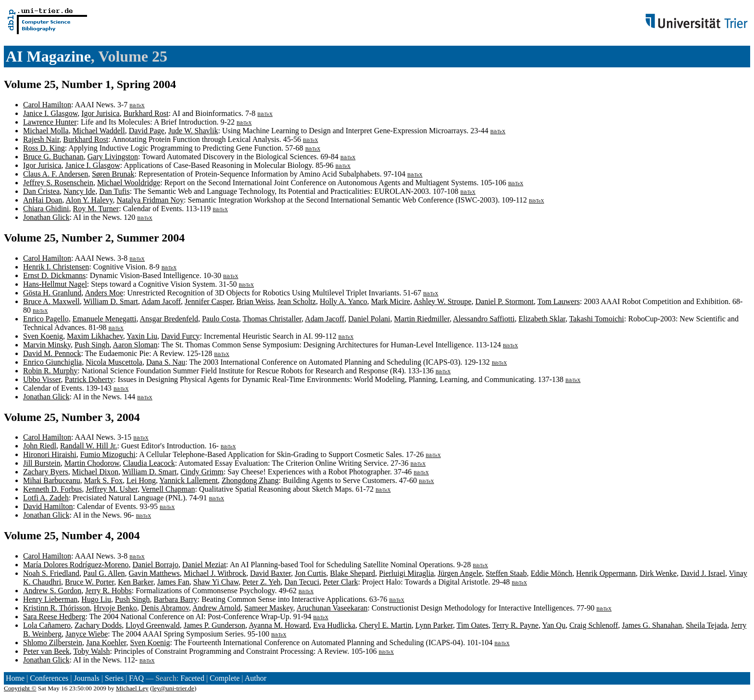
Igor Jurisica (101, 113)
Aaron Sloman (135, 345)
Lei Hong (141, 480)
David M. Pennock (52, 353)
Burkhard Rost (146, 113)
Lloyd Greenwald (152, 625)
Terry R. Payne (515, 625)
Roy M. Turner (96, 209)
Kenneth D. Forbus (52, 489)
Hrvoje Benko (115, 608)
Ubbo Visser (42, 379)
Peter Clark (340, 582)
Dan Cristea (41, 191)
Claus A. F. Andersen (56, 174)
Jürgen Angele (460, 573)
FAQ (136, 678)
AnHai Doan (43, 200)
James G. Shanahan (652, 625)
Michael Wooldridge (129, 183)
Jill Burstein (42, 463)
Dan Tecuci (302, 582)
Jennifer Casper (208, 301)
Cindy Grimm (202, 472)
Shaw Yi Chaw (216, 582)
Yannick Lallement (188, 480)
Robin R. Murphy (50, 371)
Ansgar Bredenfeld (169, 319)
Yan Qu (554, 625)
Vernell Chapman (168, 489)
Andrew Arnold (216, 608)
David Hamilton (48, 506)
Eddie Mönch (551, 573)
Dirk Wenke (658, 573)
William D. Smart (111, 301)
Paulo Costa (220, 319)
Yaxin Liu (142, 336)
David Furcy (180, 336)
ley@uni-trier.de (173, 688)
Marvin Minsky (47, 345)
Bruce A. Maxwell (51, 301)
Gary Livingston (113, 157)
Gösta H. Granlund (52, 293)
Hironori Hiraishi (50, 454)
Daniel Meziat (204, 565)
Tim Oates (472, 625)
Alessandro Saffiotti (484, 319)
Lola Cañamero (47, 625)
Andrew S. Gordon (52, 591)
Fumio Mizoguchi (108, 454)
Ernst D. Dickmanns (54, 275)
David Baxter (270, 573)
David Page (147, 131)
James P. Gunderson (214, 625)
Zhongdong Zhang (250, 480)
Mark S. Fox (103, 480)
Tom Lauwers (559, 301)
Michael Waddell (99, 131)
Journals (86, 678)
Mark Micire (391, 301)
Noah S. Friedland (51, 573)
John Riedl (40, 446)
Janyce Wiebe (87, 634)
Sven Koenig (43, 336)
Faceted (192, 678)
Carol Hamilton (47, 105)
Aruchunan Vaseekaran (332, 608)
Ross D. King (44, 148)
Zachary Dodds (98, 625)
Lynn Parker (434, 625)
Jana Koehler (106, 643)
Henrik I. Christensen (56, 267)
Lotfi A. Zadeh (46, 498)
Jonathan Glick (46, 217)
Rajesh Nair (41, 139)
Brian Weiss (255, 301)
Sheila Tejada (706, 625)
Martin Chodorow (92, 463)
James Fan (173, 582)
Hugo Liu (96, 599)
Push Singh (92, 345)
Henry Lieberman (50, 599)
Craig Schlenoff (594, 625)
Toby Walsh (92, 651)
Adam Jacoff (161, 301)
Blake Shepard (352, 573)
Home (15, 678)
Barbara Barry (176, 599)
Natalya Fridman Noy (151, 200)
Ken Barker (136, 582)
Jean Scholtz (296, 301)
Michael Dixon (95, 472)
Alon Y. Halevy (89, 200)
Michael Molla (46, 131)
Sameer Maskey (269, 608)
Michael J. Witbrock (215, 573)
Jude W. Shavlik (193, 131)
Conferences (49, 678)
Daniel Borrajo (156, 565)
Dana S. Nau (166, 362)
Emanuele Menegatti (105, 319)
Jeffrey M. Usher (112, 489)
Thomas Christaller (272, 319)
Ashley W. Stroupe (442, 301)
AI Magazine (48, 56)
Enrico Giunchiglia (52, 362)
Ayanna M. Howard (279, 625)
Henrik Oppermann (606, 573)
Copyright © (20, 688)
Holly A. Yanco (344, 301)
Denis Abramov (165, 608)
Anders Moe (104, 293)
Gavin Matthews (154, 573)
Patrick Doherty (89, 379)
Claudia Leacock (149, 463)
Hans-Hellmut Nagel (55, 284)
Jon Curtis (310, 573)
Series (114, 678)
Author (256, 678)
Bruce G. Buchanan (53, 157)
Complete (225, 678)
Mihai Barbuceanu (52, 480)
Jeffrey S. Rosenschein (58, 183)
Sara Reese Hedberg (54, 617)
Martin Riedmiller (422, 319)
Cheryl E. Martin (385, 625)
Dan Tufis (114, 191)
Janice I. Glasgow (50, 113)
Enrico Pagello (46, 319)
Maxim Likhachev (95, 336)
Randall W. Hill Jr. (89, 446)
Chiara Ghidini (46, 209)
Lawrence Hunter (50, 122)
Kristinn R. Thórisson (57, 608)
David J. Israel (703, 573)
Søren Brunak (113, 174)
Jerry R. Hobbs (108, 591)
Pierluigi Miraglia (406, 573)
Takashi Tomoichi (596, 319)
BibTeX (137, 106)
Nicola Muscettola (114, 362)
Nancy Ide (79, 191)
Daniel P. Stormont (504, 301)
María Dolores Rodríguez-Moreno (76, 565)
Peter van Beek (46, 651)
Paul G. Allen (104, 573)
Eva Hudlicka (334, 625)
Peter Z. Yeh (261, 582)
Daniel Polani (369, 319)
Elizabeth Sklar (542, 319)
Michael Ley (132, 688)
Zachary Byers (46, 472)
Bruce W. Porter (89, 582)
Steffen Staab (506, 573)
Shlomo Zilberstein (53, 643)
